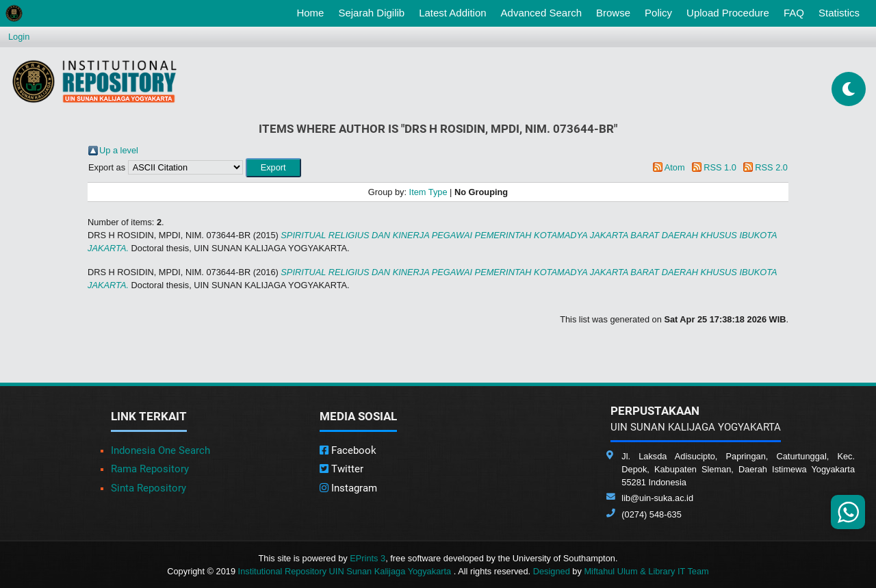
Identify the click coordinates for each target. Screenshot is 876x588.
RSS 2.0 (771, 167)
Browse (613, 13)
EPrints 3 (368, 558)
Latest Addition (452, 13)
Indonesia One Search (160, 450)
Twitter (342, 469)
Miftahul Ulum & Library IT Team (646, 571)
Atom (675, 167)
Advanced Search (541, 13)
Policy (658, 13)
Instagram (348, 488)
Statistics (839, 13)
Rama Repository (150, 469)
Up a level (119, 150)
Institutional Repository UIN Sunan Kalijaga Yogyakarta (346, 571)
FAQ (794, 13)
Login (19, 37)
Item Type (428, 192)
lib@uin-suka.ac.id (657, 498)
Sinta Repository (149, 488)
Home (313, 12)
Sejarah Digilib (371, 13)
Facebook (348, 450)
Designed (552, 571)
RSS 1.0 (720, 167)
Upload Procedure (728, 13)
